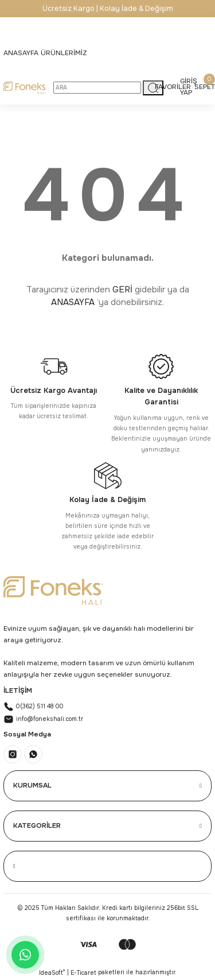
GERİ (122, 290)
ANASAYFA (73, 302)
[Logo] (25, 88)
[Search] (97, 88)
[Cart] (205, 87)
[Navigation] (64, 53)
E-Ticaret (83, 973)
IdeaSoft (52, 973)
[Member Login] (189, 87)
